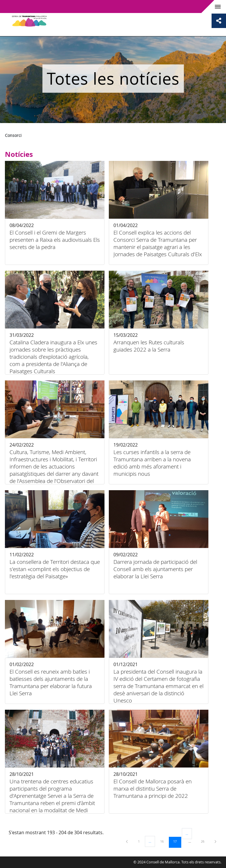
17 (177, 841)
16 (164, 841)
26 (205, 841)
